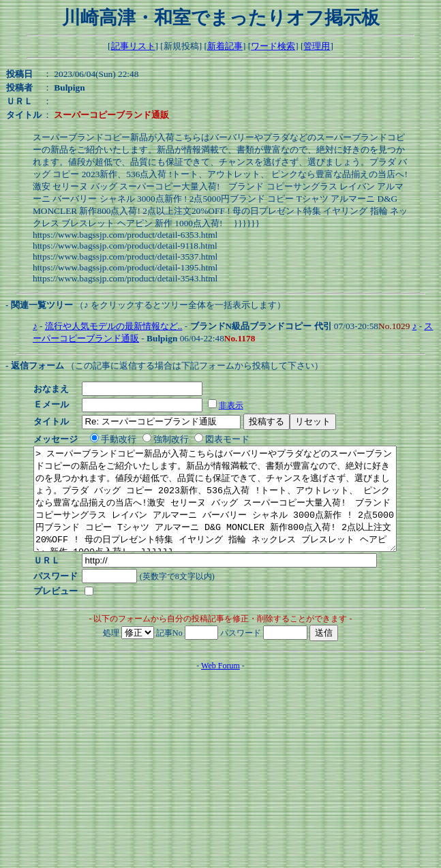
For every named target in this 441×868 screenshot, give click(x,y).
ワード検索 (273, 46)
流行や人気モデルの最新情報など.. (114, 326)
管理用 (317, 46)
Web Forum (220, 686)
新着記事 (225, 46)
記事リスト (133, 46)
